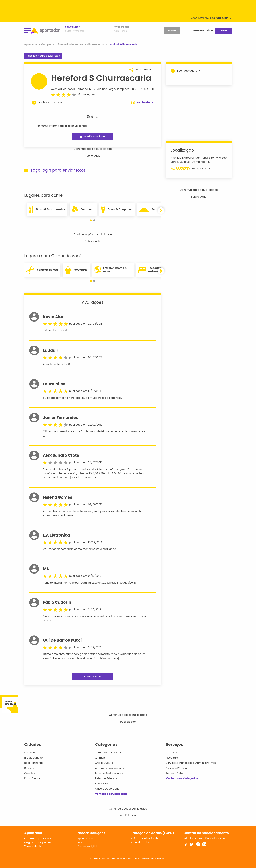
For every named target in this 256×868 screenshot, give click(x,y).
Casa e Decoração (107, 789)
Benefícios (102, 783)
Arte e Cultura (104, 763)
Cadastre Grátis (202, 31)
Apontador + (85, 838)
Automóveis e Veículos (110, 768)
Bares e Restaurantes (109, 773)
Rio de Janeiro (34, 758)
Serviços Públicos (177, 768)
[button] (91, 220)
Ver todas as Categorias (111, 794)
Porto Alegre (32, 778)
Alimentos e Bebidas (108, 753)
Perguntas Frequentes (38, 842)
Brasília (29, 768)
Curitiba (30, 773)
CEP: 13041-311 (145, 89)
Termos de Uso (33, 846)
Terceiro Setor (175, 773)
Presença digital (87, 846)
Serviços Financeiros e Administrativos (191, 763)
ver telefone (145, 102)
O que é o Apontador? (38, 838)
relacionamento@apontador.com (206, 838)
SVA (80, 842)
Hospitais (172, 758)
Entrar (223, 31)
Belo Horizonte (34, 763)
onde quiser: (122, 27)
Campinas (123, 89)
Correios (171, 753)
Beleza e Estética (106, 778)
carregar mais (93, 676)
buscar (172, 31)
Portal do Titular (140, 842)
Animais (100, 758)
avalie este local (93, 136)
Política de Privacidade (144, 838)
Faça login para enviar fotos (43, 56)
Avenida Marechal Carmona (70, 89)
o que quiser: (73, 27)
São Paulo (31, 753)
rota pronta (190, 169)
